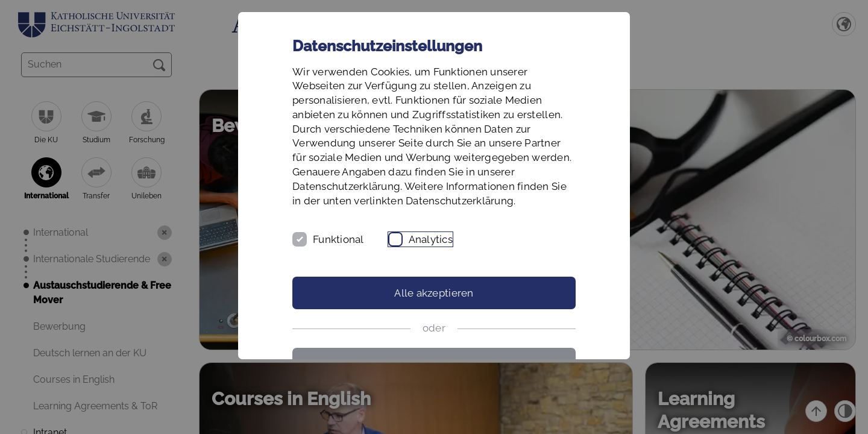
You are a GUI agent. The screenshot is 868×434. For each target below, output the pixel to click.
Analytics (431, 239)
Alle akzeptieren (434, 293)
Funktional (338, 239)
